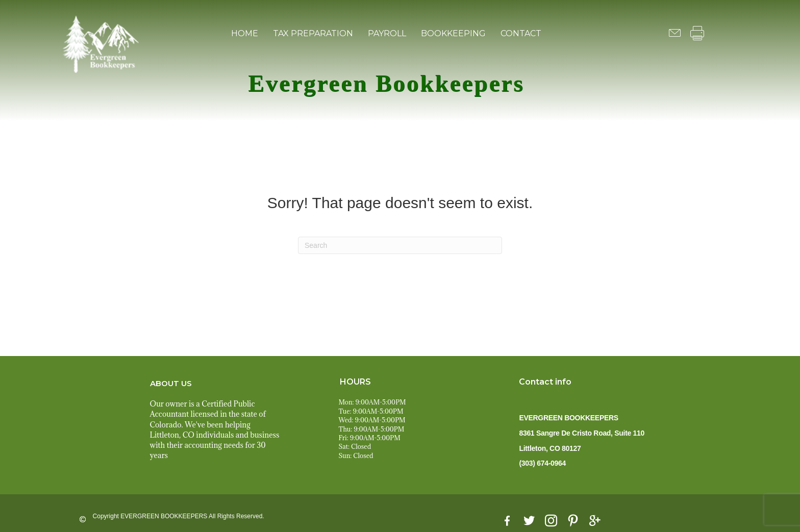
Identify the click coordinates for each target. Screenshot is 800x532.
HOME (245, 33)
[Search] (400, 245)
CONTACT (521, 33)
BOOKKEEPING (453, 33)
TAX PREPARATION (313, 33)
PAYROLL (387, 33)
